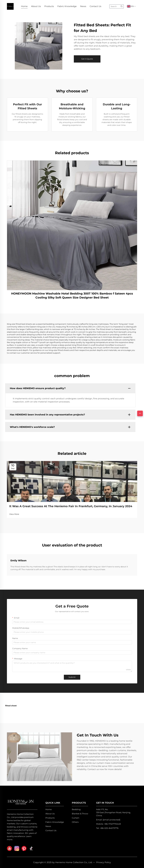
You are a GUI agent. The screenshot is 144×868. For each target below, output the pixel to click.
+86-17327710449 (112, 824)
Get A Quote (87, 59)
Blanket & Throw (80, 814)
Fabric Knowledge (67, 6)
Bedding (76, 809)
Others (75, 822)
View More (14, 514)
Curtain (76, 818)
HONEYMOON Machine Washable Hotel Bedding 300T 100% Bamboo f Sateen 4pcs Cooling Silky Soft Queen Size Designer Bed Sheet (72, 296)
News (83, 6)
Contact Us (95, 6)
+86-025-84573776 (109, 828)
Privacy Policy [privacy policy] (104, 862)
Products (49, 6)
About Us (36, 6)
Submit (72, 677)
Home (24, 6)
